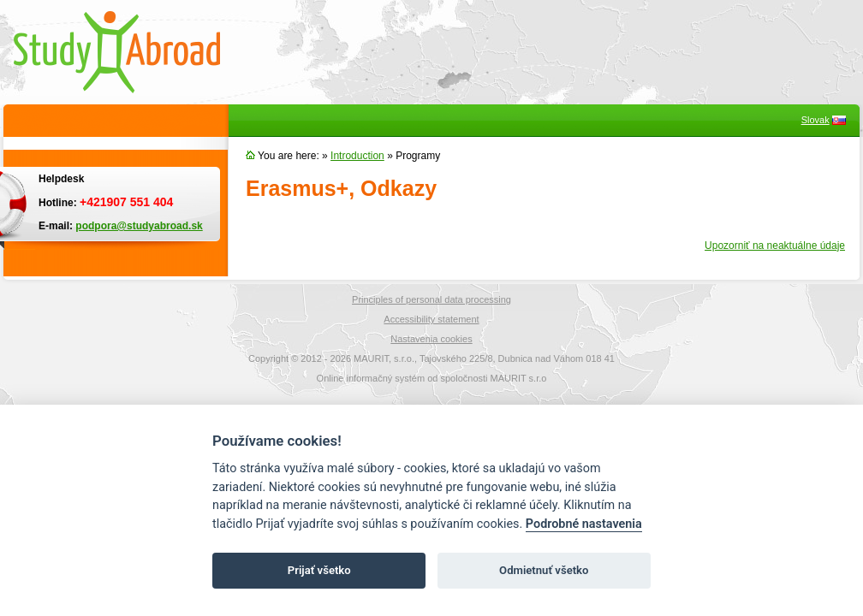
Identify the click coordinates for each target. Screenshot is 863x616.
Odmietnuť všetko (544, 570)
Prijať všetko (319, 570)
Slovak (815, 120)
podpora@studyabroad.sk (139, 226)
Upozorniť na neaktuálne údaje (775, 246)
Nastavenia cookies (431, 339)
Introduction (357, 156)
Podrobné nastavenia (584, 524)
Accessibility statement (431, 319)
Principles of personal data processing (431, 299)
